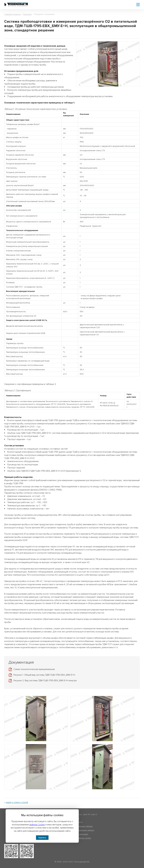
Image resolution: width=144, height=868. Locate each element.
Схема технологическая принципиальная (34, 669)
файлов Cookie (37, 825)
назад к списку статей (17, 802)
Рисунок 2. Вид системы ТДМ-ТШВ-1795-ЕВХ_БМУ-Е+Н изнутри (45, 681)
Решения (27, 14)
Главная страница (13, 14)
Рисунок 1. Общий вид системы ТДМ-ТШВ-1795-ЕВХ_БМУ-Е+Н (44, 675)
